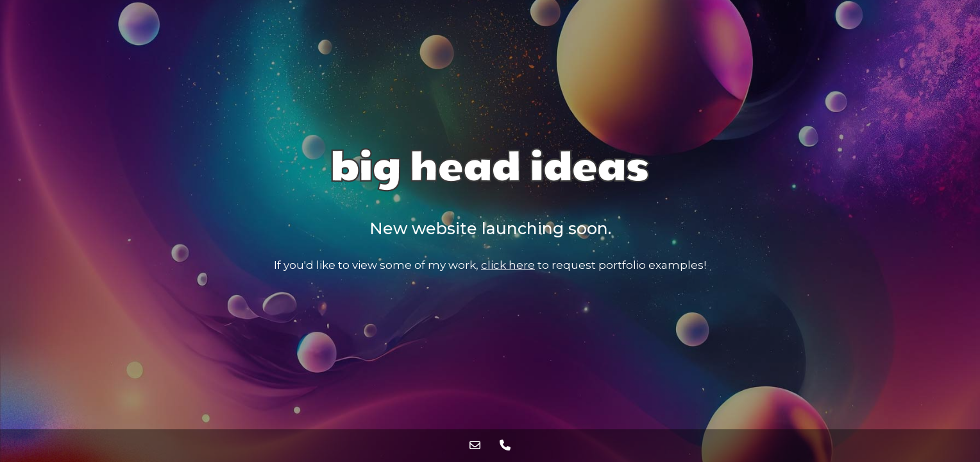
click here (508, 265)
